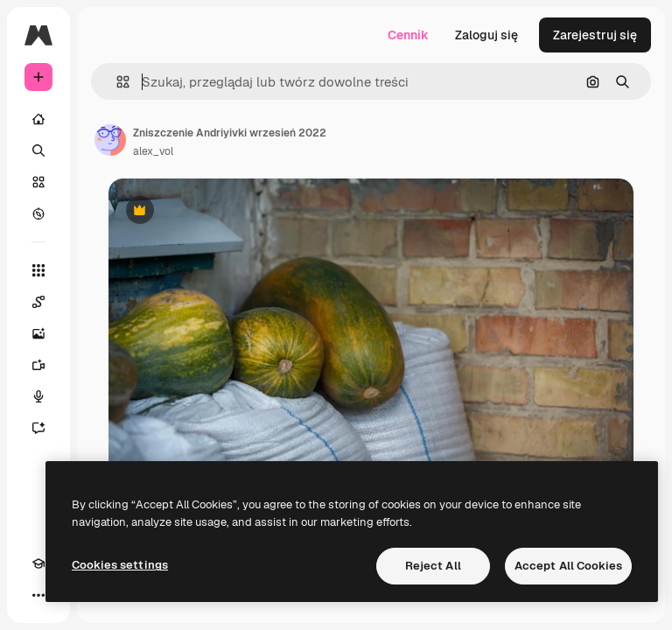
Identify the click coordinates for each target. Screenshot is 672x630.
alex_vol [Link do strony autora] (153, 151)
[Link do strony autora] (110, 140)
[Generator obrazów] (38, 333)
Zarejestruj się (595, 35)
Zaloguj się (486, 35)
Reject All (433, 566)
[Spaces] (38, 302)
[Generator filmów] (38, 365)
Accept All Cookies (568, 566)
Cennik (408, 35)
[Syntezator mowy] (38, 396)
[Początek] (38, 119)
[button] (116, 82)
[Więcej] (38, 595)
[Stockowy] (38, 182)
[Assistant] (38, 428)
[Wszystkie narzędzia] (38, 270)
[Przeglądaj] (38, 213)
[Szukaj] (38, 150)
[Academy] (38, 563)
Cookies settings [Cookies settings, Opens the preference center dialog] (120, 565)
